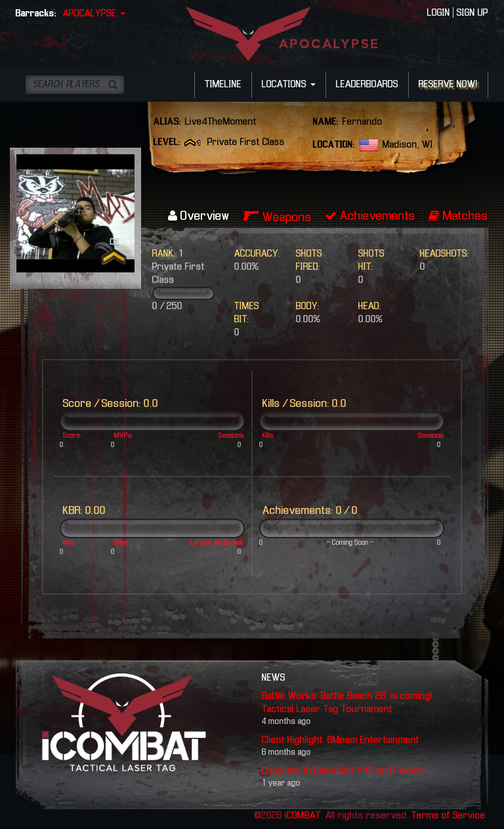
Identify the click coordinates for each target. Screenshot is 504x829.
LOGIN (439, 13)
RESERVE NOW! (448, 85)
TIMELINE (223, 85)
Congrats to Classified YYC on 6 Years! (344, 771)
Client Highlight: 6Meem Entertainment (341, 740)
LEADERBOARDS (367, 85)
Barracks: (36, 14)
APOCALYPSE (94, 14)
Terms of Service (449, 816)
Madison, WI (408, 145)
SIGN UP (472, 13)
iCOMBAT (303, 816)
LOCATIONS (289, 85)
